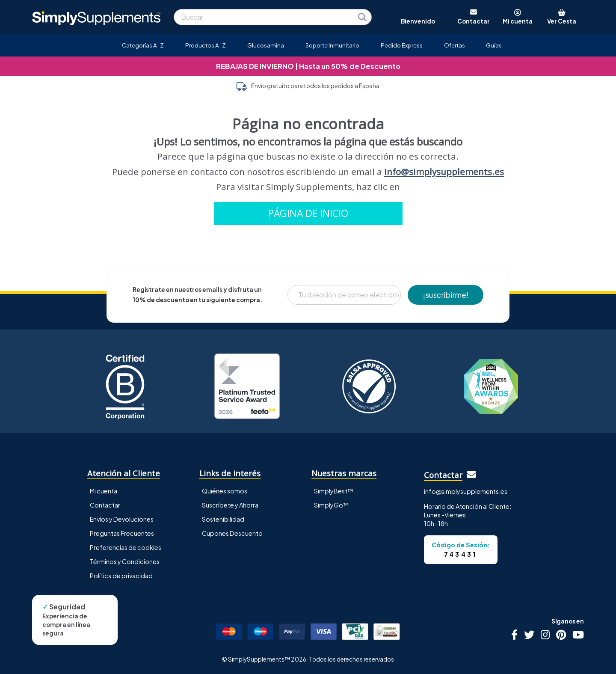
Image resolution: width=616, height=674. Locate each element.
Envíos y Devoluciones (122, 519)
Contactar (105, 505)
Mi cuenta (104, 491)
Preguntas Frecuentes (122, 533)
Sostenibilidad (223, 519)
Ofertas (455, 45)
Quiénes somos (225, 491)
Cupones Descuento (232, 533)
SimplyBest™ (334, 491)
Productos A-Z (206, 45)
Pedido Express (402, 45)
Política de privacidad (121, 576)
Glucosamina (266, 45)
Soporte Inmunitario (332, 45)
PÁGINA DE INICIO (308, 213)
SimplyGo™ (332, 505)
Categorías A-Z (143, 45)
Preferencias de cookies (126, 547)
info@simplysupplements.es (444, 172)
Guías (494, 45)
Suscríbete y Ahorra (230, 505)
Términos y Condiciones (125, 561)
